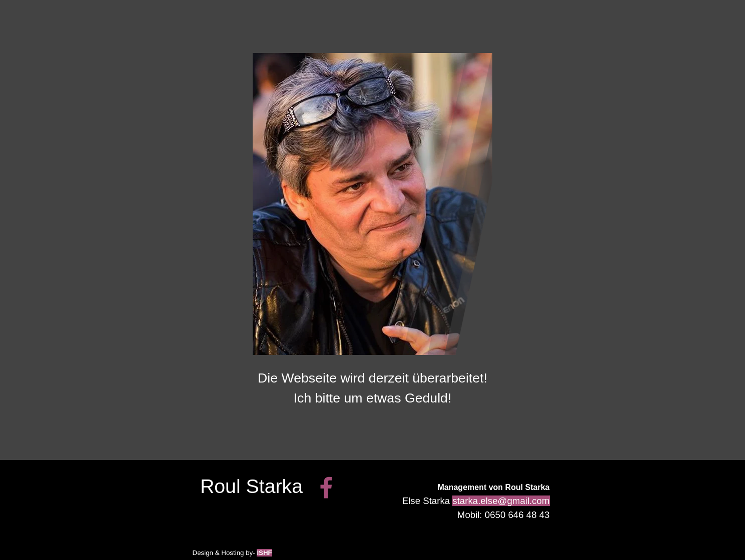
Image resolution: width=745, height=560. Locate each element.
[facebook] (326, 487)
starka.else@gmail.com (501, 501)
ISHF (264, 553)
